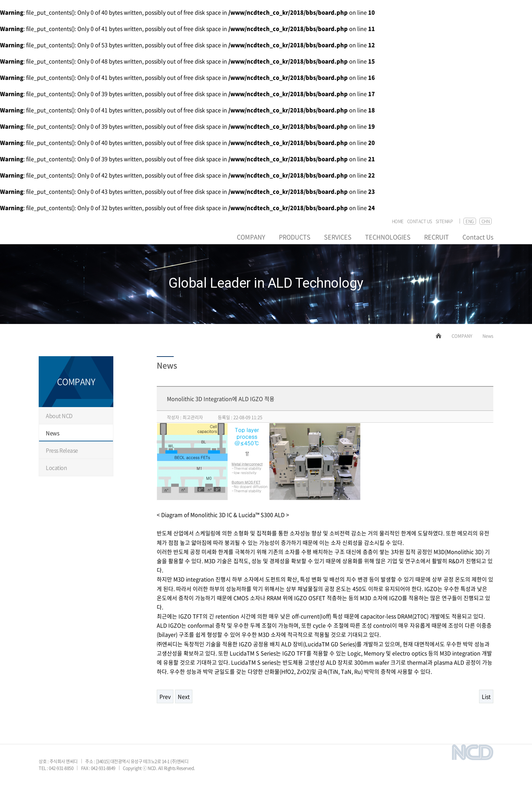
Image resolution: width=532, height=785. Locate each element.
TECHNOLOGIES (388, 237)
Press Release (62, 450)
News (52, 433)
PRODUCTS (295, 237)
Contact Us (478, 237)
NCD (59, 231)
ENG (470, 221)
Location (56, 467)
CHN (486, 221)
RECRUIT (436, 237)
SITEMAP (444, 221)
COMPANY (251, 237)
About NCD (59, 416)
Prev (165, 696)
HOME (398, 221)
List (486, 696)
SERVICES (338, 237)
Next (184, 696)
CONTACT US (420, 221)
